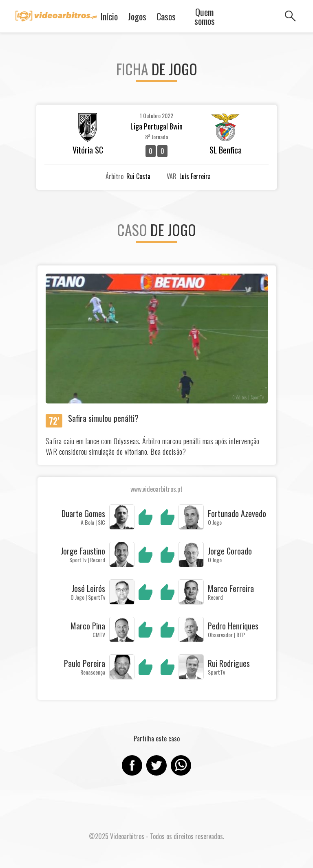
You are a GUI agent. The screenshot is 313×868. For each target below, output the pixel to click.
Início (109, 16)
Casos (166, 16)
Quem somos (205, 16)
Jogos (137, 16)
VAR (172, 176)
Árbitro (115, 176)
